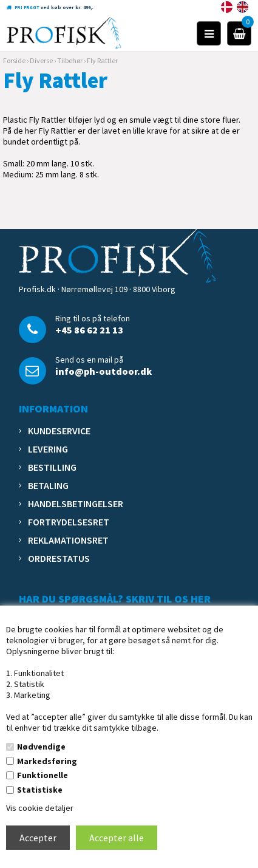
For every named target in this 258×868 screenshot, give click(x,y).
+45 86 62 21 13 (89, 330)
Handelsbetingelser (76, 504)
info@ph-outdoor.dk (104, 371)
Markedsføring (47, 761)
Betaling (48, 485)
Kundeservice (59, 431)
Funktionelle (42, 775)
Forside (14, 60)
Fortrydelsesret (69, 522)
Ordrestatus (59, 558)
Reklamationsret (68, 540)
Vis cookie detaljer (40, 808)
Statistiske (40, 790)
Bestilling (52, 467)
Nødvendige (41, 747)
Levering (48, 449)
